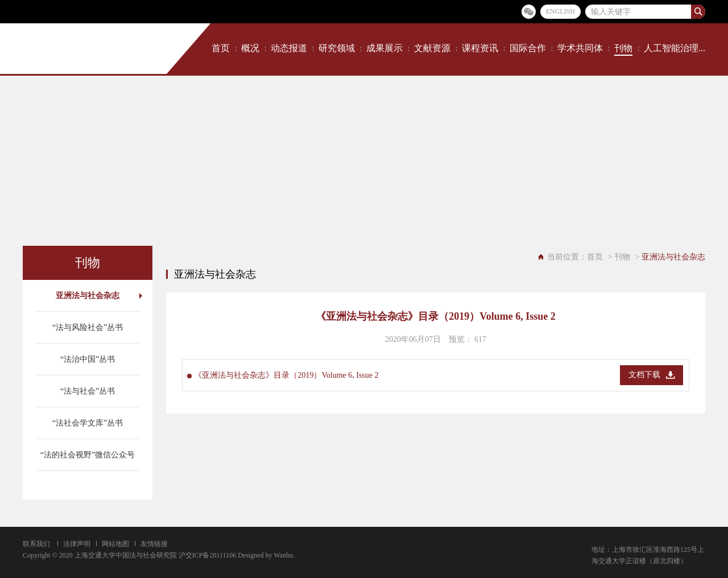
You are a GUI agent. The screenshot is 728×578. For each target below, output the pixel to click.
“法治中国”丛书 (88, 359)
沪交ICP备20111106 (207, 555)
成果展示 (384, 48)
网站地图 (115, 544)
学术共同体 (580, 48)
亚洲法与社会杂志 (88, 296)
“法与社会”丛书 (88, 391)
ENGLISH (561, 11)
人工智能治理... (675, 48)
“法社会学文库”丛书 (88, 423)
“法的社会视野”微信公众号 (88, 455)
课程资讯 (480, 48)
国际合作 (528, 48)
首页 (221, 48)
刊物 (623, 48)
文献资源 (432, 48)
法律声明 (77, 544)
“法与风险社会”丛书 (88, 327)
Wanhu (283, 555)
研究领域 (337, 48)
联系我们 (36, 544)
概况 (250, 48)
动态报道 (289, 48)
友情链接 (154, 544)
